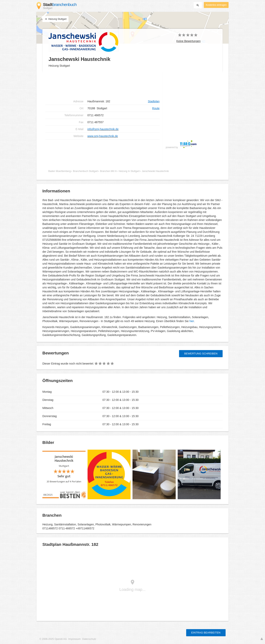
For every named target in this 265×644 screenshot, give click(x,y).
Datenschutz (89, 639)
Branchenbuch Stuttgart (85, 171)
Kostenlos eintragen (216, 5)
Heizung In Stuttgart (129, 171)
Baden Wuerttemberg (60, 171)
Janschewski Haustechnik (155, 171)
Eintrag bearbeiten (206, 633)
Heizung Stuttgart (55, 19)
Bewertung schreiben (201, 354)
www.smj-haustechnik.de (103, 136)
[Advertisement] (102, 85)
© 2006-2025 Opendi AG (53, 639)
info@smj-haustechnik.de (103, 129)
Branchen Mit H (108, 171)
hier (192, 321)
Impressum (74, 639)
